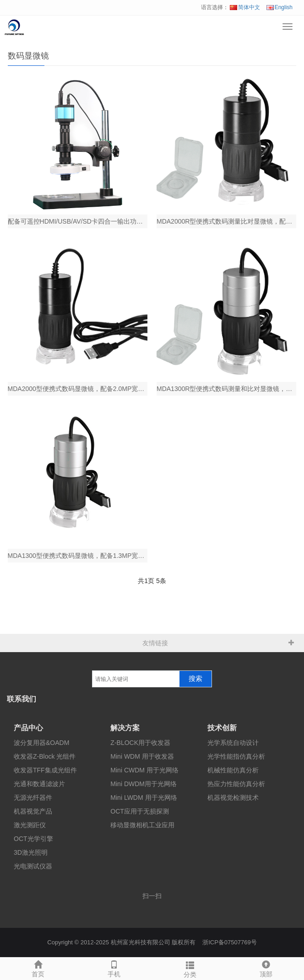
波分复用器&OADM (41, 743)
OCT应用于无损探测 (140, 811)
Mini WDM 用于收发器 (142, 756)
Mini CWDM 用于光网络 (144, 770)
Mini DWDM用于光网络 (144, 784)
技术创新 (222, 728)
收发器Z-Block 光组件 (45, 756)
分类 (190, 968)
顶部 (266, 968)
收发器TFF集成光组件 (45, 770)
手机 (114, 968)
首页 (38, 968)
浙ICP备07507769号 (230, 942)
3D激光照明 (31, 852)
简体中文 (245, 7)
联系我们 (22, 699)
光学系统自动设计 (233, 743)
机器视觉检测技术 (233, 798)
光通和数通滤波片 (39, 784)
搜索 (195, 679)
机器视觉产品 (33, 811)
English (280, 7)
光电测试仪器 (33, 866)
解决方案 (125, 728)
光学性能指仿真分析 (236, 756)
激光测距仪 (30, 825)
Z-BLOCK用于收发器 (140, 743)
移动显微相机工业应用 (142, 825)
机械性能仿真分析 (233, 770)
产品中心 (28, 728)
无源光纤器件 (33, 798)
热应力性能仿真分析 (236, 784)
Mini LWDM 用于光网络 (144, 798)
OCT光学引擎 (33, 839)
